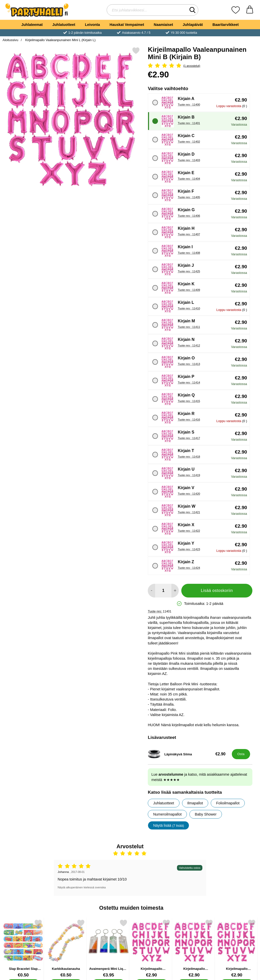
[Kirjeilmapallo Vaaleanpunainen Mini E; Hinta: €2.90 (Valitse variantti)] (237, 948)
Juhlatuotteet (64, 25)
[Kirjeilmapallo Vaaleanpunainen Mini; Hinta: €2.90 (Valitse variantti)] (151, 948)
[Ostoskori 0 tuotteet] (250, 10)
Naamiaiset (164, 25)
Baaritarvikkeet (226, 25)
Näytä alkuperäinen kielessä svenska (82, 887)
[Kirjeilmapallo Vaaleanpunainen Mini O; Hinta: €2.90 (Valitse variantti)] (194, 948)
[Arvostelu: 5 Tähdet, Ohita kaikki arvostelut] (200, 66)
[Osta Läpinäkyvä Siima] (241, 754)
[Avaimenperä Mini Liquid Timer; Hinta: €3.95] (109, 948)
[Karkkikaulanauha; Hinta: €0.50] (66, 948)
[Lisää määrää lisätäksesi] (175, 591)
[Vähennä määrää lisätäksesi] (151, 591)
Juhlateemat (32, 25)
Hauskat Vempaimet (127, 25)
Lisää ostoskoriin (217, 591)
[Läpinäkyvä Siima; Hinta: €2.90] (189, 754)
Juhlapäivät (193, 25)
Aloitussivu (10, 40)
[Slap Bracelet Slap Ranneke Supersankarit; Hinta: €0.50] (23, 948)
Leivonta (92, 25)
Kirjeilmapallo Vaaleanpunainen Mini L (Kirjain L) (60, 40)
